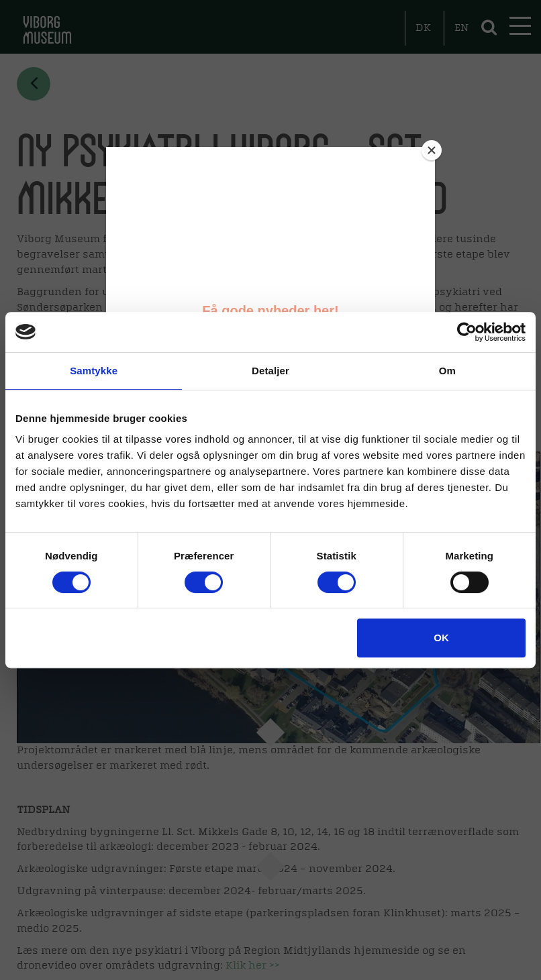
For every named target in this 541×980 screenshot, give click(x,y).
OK (441, 638)
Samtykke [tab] (94, 371)
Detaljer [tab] (270, 371)
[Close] (432, 150)
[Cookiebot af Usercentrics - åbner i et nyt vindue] (467, 332)
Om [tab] (447, 371)
